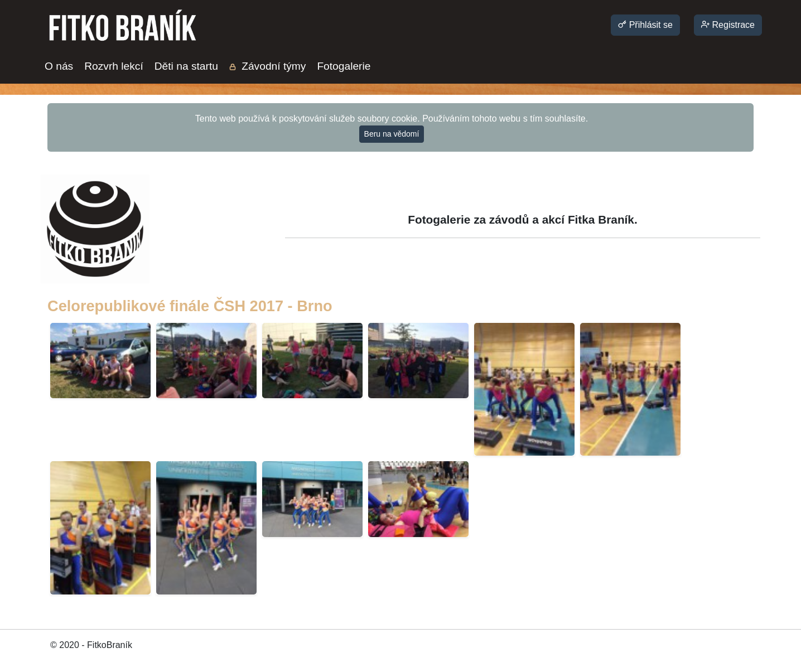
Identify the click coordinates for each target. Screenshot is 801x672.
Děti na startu (186, 66)
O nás (59, 66)
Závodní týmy (268, 66)
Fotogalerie (344, 66)
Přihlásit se (645, 25)
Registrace (728, 25)
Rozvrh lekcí (114, 66)
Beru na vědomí (392, 134)
